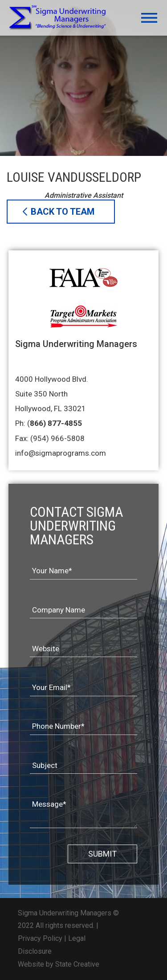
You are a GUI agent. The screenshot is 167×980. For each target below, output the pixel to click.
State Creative (77, 964)
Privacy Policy (40, 938)
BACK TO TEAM (63, 212)
